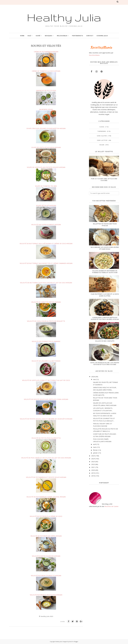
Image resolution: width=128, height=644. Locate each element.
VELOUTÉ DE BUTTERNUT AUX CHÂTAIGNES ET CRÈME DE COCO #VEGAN (46, 243)
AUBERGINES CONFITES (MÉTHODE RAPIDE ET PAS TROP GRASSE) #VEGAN (105, 318)
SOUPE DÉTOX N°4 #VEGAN (46, 205)
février (95, 450)
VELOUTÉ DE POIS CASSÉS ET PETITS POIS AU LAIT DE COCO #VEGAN (46, 458)
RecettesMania (94, 55)
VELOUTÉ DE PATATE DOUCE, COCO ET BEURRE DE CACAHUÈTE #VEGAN (46, 419)
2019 (93, 473)
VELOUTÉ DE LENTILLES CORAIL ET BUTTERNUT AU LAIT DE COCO (46, 380)
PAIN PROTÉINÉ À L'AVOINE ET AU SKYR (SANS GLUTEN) (105, 295)
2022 (93, 464)
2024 (93, 459)
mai (94, 379)
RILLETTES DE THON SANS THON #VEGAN (105, 225)
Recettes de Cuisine (111, 506)
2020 (93, 470)
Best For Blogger (74, 642)
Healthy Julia (64, 17)
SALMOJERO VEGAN (46, 109)
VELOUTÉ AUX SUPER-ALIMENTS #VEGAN (46, 225)
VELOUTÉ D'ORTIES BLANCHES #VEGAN (46, 556)
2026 (93, 377)
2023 (93, 462)
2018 (93, 476)
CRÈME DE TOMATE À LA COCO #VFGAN (46, 71)
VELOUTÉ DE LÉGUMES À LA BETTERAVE (46, 361)
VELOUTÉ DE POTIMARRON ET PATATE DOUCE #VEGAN (46, 477)
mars (95, 447)
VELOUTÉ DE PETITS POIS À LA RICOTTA (46, 438)
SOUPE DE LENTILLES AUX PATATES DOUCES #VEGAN (46, 167)
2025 (93, 456)
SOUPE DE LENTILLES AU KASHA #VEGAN (46, 147)
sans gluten (102, 136)
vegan (102, 145)
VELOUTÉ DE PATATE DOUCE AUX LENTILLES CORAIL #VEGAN (46, 399)
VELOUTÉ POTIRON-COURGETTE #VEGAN (46, 576)
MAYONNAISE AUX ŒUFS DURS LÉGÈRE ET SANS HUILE (105, 248)
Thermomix (102, 131)
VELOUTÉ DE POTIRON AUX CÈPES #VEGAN (46, 536)
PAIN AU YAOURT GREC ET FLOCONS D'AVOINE (104, 180)
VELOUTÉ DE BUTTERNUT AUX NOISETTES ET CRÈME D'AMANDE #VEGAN (46, 263)
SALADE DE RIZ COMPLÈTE (105, 341)
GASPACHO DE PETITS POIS (46, 90)
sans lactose (102, 140)
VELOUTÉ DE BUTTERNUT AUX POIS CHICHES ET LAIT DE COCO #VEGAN (46, 283)
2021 (93, 467)
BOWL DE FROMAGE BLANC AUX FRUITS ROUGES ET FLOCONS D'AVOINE (105, 364)
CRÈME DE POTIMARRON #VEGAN (46, 52)
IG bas (102, 127)
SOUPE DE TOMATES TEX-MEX (46, 186)
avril (94, 444)
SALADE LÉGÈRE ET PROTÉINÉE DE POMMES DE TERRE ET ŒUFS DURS (105, 272)
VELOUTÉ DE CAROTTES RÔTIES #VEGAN (46, 302)
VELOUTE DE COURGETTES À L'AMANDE (46, 341)
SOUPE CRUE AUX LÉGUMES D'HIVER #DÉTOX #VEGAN (46, 128)
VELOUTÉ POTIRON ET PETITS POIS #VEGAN (46, 595)
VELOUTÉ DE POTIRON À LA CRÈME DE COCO (46, 516)
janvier (95, 453)
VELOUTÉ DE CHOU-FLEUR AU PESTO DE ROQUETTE (46, 321)
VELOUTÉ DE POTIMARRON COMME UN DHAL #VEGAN (46, 497)
